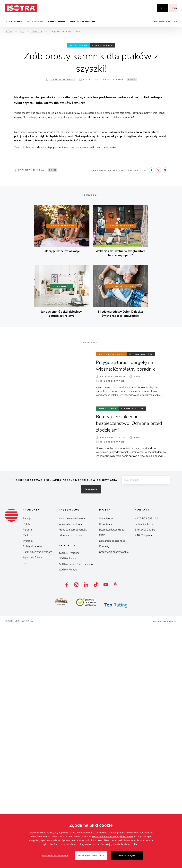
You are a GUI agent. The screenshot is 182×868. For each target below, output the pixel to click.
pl (161, 8)
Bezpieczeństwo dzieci (112, 772)
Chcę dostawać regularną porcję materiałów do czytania (65, 722)
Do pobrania (106, 766)
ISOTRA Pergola (68, 811)
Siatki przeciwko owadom (38, 794)
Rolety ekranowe (33, 788)
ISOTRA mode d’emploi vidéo (76, 806)
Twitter (165, 412)
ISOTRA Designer (69, 795)
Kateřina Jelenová (62, 79)
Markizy (27, 777)
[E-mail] (146, 722)
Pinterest (158, 412)
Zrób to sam (35, 22)
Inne (25, 805)
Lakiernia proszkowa (70, 777)
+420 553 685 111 (147, 760)
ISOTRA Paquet (68, 800)
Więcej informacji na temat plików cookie (112, 837)
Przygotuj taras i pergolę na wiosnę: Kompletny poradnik (127, 607)
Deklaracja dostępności (112, 783)
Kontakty (104, 788)
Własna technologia (70, 766)
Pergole (27, 772)
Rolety (27, 766)
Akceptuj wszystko (127, 856)
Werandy (28, 783)
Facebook (136, 8)
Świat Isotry (57, 22)
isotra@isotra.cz (144, 766)
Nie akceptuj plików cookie (91, 856)
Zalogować (91, 731)
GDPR (103, 777)
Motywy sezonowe (83, 22)
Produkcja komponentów (73, 772)
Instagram (142, 8)
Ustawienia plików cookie (114, 794)
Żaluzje (27, 760)
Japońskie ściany (32, 799)
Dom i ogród (13, 22)
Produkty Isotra (166, 22)
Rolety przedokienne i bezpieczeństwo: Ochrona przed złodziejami (131, 665)
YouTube (150, 8)
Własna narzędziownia (72, 760)
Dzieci (132, 80)
